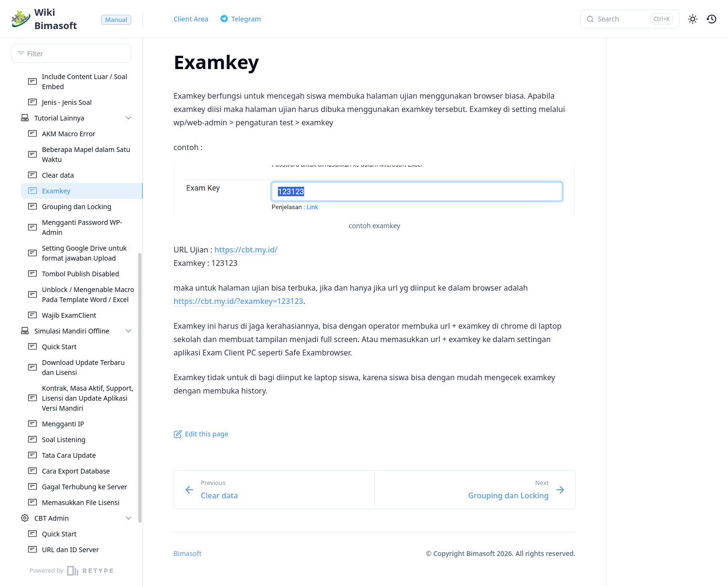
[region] (71, 312)
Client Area (191, 19)
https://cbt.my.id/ (246, 250)
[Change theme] (693, 19)
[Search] (630, 19)
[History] (712, 19)
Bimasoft (188, 553)
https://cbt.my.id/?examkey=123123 (238, 301)
